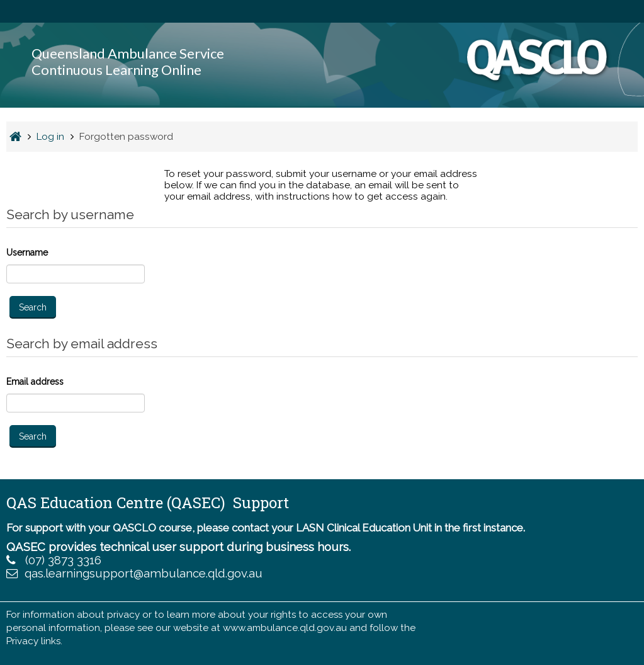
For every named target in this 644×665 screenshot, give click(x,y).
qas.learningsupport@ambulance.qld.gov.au (144, 573)
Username (27, 253)
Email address (35, 382)
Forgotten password (126, 137)
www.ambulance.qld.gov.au (285, 628)
